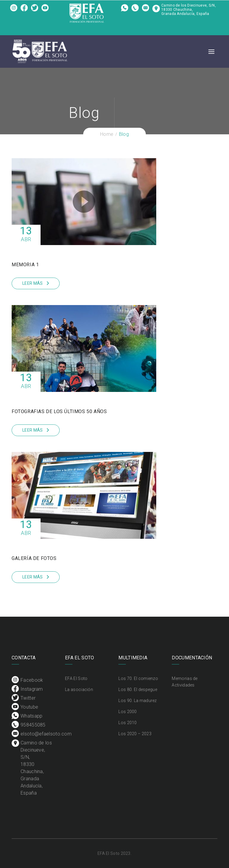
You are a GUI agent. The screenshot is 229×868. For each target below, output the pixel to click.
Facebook (14, 10)
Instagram (24, 10)
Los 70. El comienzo (138, 678)
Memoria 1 (25, 265)
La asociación (79, 690)
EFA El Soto (76, 678)
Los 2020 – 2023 (135, 734)
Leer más (33, 283)
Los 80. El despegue (138, 690)
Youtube (45, 10)
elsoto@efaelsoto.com (146, 10)
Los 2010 (127, 723)
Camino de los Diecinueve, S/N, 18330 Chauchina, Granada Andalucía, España (189, 10)
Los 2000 (127, 712)
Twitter (35, 10)
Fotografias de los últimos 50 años (59, 411)
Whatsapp (125, 10)
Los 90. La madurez (137, 701)
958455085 (135, 10)
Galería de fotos (34, 558)
